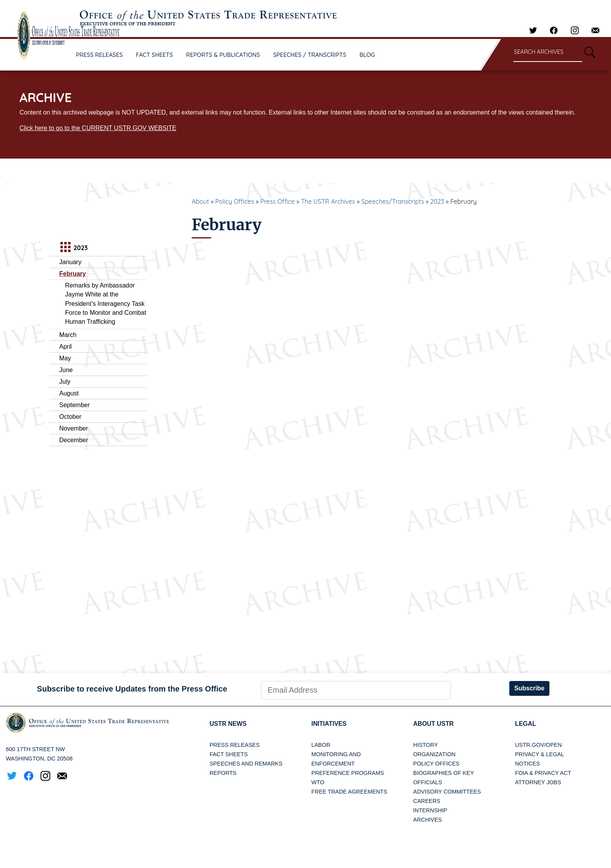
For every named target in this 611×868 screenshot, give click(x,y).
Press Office (277, 201)
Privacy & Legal (540, 754)
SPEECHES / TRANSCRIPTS (310, 55)
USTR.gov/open (539, 745)
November (74, 428)
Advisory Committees (447, 792)
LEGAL (526, 724)
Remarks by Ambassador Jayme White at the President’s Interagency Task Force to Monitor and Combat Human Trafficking (106, 304)
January (70, 262)
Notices (528, 764)
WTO (318, 782)
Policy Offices (235, 201)
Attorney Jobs (538, 782)
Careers (427, 801)
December (74, 440)
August (69, 393)
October (70, 417)
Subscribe (529, 688)
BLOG (367, 55)
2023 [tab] (73, 248)
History (425, 745)
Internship (430, 810)
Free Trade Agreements (349, 792)
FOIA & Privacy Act (543, 773)
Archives (427, 820)
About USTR (434, 724)
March (68, 335)
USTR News (228, 724)
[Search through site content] (548, 52)
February (72, 274)
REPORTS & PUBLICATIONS (223, 55)
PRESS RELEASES (99, 55)
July (65, 382)
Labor (321, 745)
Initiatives (329, 724)
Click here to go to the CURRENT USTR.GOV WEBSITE (98, 128)
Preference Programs (348, 773)
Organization (434, 754)
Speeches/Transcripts (393, 201)
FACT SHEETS (155, 55)
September (74, 405)
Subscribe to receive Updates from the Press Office (132, 689)
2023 (437, 201)
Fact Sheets (229, 754)
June (66, 370)
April (65, 347)
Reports (223, 773)
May (65, 358)
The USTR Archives (328, 201)
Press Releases (235, 745)
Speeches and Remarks (246, 764)
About (200, 201)
